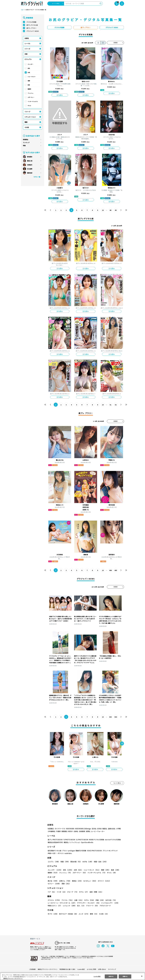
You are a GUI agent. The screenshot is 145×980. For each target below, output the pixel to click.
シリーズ (27, 49)
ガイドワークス (60, 829)
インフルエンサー (110, 903)
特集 (24, 146)
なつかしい (90, 881)
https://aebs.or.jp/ (46, 959)
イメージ (27, 112)
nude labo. (68, 853)
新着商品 (26, 140)
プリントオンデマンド (109, 851)
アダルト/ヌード (105, 906)
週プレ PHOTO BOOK (55, 840)
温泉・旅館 (96, 892)
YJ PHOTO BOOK (69, 840)
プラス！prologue (68, 851)
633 (110, 717)
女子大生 (110, 900)
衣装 (26, 54)
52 (116, 405)
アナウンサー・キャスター (89, 903)
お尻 (29, 72)
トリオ (61, 892)
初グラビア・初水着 (68, 914)
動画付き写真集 (81, 851)
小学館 (118, 829)
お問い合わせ (102, 969)
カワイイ (103, 881)
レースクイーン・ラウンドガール (62, 903)
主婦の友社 (111, 829)
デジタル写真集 (31, 22)
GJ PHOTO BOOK (81, 840)
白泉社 (76, 831)
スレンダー (30, 64)
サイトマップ (112, 969)
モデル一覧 (37, 177)
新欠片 (71, 831)
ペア (52, 892)
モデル (89, 900)
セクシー (117, 881)
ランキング (26, 143)
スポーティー (31, 97)
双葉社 (88, 831)
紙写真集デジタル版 (55, 851)
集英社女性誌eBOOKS (55, 842)
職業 (26, 122)
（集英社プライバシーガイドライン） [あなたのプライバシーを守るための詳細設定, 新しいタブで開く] (13, 978)
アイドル (67, 900)
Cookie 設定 (81, 969)
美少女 (53, 881)
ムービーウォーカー (98, 831)
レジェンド (69, 906)
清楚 (52, 884)
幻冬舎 (99, 829)
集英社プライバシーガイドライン (48, 969)
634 (116, 717)
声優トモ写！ (52, 853)
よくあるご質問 (91, 969)
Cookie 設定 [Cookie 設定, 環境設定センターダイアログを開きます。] (97, 976)
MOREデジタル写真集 (95, 840)
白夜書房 (82, 831)
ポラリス (61, 853)
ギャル (29, 106)
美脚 (29, 81)
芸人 (81, 906)
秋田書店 (51, 829)
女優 (78, 900)
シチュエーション (30, 117)
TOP (22, 10)
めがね (87, 862)
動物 (94, 914)
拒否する (111, 976)
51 (111, 405)
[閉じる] (142, 976)
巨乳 (29, 68)
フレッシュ (30, 93)
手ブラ (53, 914)
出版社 (27, 38)
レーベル (27, 43)
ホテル (84, 892)
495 (116, 570)
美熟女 (77, 881)
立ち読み (60, 95)
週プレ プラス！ (32, 28)
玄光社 (94, 829)
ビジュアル (28, 59)
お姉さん (65, 881)
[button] (122, 744)
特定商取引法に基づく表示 (67, 969)
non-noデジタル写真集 (111, 840)
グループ (72, 892)
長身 (29, 85)
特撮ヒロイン (55, 906)
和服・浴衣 (100, 862)
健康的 (29, 89)
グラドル (54, 900)
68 (111, 210)
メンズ (84, 914)
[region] (72, 976)
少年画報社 (52, 831)
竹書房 (58, 831)
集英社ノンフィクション (72, 842)
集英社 (104, 829)
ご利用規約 (32, 969)
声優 (99, 900)
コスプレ (54, 862)
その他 (27, 127)
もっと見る (117, 783)
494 (110, 570)
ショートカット (32, 77)
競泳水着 (76, 862)
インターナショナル (33, 101)
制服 (65, 862)
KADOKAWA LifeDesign (83, 829)
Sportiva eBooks (87, 842)
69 (116, 210)
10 (103, 210)
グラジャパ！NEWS (33, 31)
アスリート (92, 906)
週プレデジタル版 (32, 25)
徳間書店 (64, 831)
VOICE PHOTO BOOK (94, 851)
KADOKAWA (70, 829)
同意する (125, 976)
